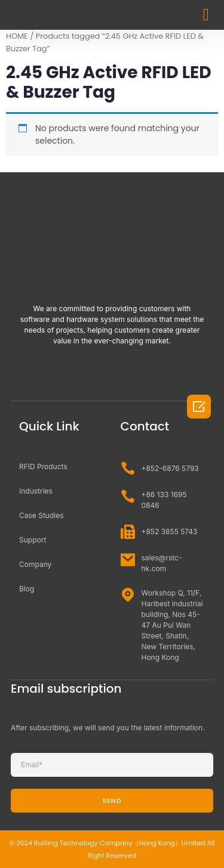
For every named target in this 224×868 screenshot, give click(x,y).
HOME (17, 36)
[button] (206, 15)
